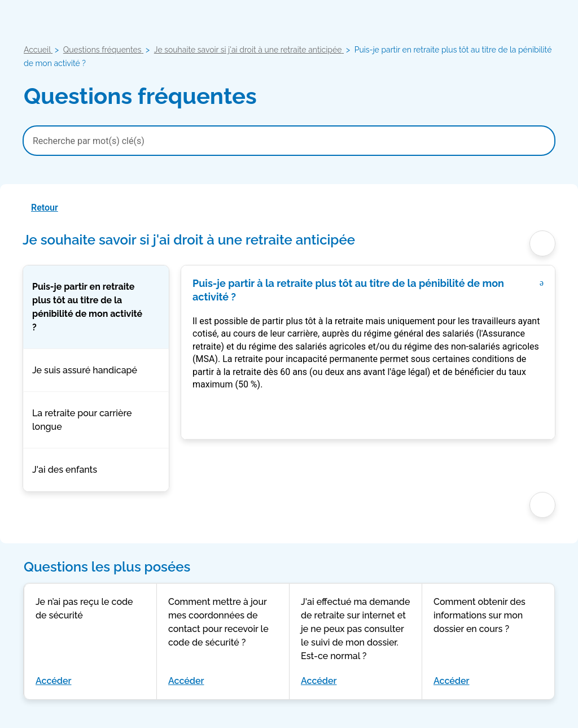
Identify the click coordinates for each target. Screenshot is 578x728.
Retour (45, 208)
